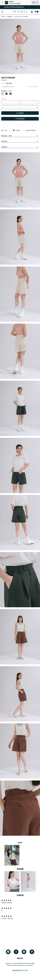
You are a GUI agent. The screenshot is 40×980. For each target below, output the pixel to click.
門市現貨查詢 (20, 119)
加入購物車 (20, 113)
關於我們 (20, 958)
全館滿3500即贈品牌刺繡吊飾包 (16, 7)
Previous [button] (3, 882)
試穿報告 (16, 130)
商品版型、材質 (7, 136)
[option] (20, 46)
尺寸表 (4, 130)
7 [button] (26, 73)
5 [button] (20, 73)
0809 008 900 (23, 970)
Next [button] (37, 882)
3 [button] (14, 73)
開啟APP (35, 3)
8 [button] (30, 73)
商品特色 (4, 141)
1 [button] (7, 73)
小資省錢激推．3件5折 (8, 87)
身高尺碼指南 (31, 130)
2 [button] (10, 73)
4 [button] (17, 73)
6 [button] (23, 73)
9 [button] (33, 73)
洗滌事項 (4, 147)
